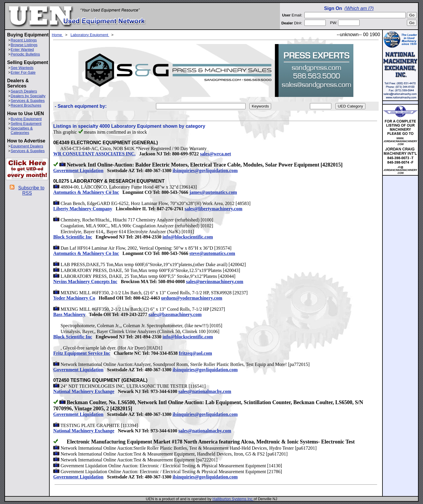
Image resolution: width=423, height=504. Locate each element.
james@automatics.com (213, 192)
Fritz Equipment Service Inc (82, 353)
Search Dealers (24, 91)
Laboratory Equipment (90, 35)
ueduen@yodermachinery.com (192, 298)
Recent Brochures (26, 105)
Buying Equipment (26, 119)
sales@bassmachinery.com (175, 314)
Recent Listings (24, 40)
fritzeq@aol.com (195, 353)
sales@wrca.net (216, 154)
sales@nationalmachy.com (205, 391)
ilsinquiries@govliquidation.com (205, 170)
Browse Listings (24, 45)
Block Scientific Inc (73, 237)
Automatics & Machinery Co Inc (86, 192)
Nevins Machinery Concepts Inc (85, 282)
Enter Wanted (22, 49)
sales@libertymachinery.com (213, 209)
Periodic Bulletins (25, 54)
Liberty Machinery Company (83, 209)
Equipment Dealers (27, 146)
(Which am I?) (359, 8)
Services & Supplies (28, 101)
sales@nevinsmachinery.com (215, 282)
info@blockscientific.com (188, 237)
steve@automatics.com (212, 253)
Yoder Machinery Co (74, 298)
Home (57, 35)
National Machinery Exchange (84, 391)
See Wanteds (22, 68)
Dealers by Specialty (28, 96)
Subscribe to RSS (31, 190)
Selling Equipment (26, 124)
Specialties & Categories (22, 130)
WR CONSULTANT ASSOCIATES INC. (94, 154)
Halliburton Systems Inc (233, 499)
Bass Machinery (69, 314)
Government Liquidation (78, 170)
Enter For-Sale (23, 72)
